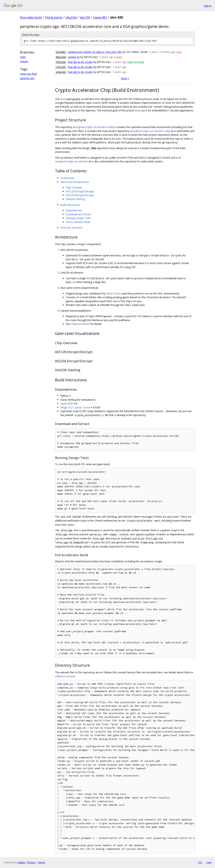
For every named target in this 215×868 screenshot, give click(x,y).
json (209, 862)
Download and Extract (79, 214)
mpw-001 (100, 17)
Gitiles (22, 862)
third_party (54, 17)
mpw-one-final (28, 74)
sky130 (85, 17)
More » (125, 78)
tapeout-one (27, 78)
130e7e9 (61, 72)
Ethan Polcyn (114, 293)
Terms (41, 862)
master (24, 61)
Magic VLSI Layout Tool (74, 407)
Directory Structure (71, 228)
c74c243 (61, 67)
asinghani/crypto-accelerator (72, 161)
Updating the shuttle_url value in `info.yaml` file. (95, 52)
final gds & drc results (80, 62)
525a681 (61, 52)
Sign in (208, 6)
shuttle (71, 17)
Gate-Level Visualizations (75, 182)
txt (200, 862)
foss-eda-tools (31, 17)
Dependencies (74, 210)
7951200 (61, 62)
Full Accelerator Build (78, 222)
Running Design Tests (78, 218)
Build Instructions (70, 205)
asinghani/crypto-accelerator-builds (94, 127)
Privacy (31, 862)
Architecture (67, 178)
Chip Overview (74, 187)
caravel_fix (74, 57)
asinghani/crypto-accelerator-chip (150, 131)
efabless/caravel (80, 324)
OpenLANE (67, 403)
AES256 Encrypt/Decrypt (80, 195)
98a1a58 (61, 57)
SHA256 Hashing (75, 199)
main (23, 57)
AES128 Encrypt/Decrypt (80, 191)
